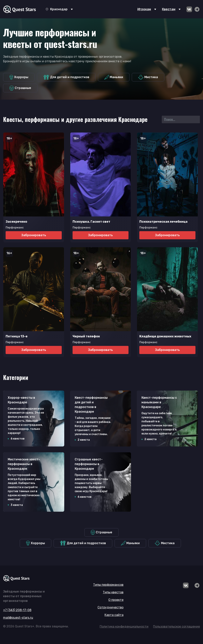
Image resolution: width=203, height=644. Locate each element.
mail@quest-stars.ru (18, 618)
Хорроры (19, 77)
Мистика (148, 77)
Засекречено (16, 222)
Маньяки (114, 77)
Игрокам (144, 9)
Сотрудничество (110, 607)
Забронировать (34, 235)
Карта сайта (114, 615)
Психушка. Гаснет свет (91, 222)
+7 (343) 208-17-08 (17, 610)
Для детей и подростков (66, 77)
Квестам (169, 9)
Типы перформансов (108, 585)
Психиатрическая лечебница (163, 222)
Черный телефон (86, 336)
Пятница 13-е (17, 336)
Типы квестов (113, 592)
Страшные (20, 88)
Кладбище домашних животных (165, 336)
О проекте (116, 600)
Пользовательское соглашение (176, 626)
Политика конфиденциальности (124, 626)
